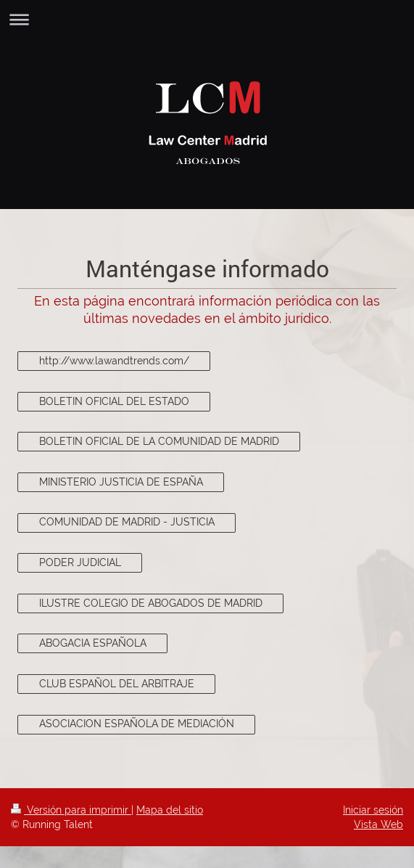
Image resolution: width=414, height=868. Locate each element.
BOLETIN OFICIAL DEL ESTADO (114, 401)
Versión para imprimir (71, 810)
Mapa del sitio (170, 810)
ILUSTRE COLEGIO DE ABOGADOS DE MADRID (151, 603)
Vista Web (378, 824)
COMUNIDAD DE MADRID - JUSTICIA (127, 522)
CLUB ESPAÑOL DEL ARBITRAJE (117, 684)
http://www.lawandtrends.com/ (114, 361)
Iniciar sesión (373, 810)
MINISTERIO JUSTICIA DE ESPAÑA (121, 482)
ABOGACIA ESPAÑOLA (93, 643)
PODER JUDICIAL (80, 562)
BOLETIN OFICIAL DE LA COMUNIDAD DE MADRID (159, 441)
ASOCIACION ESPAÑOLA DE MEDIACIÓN (137, 724)
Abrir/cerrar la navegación (207, 19)
